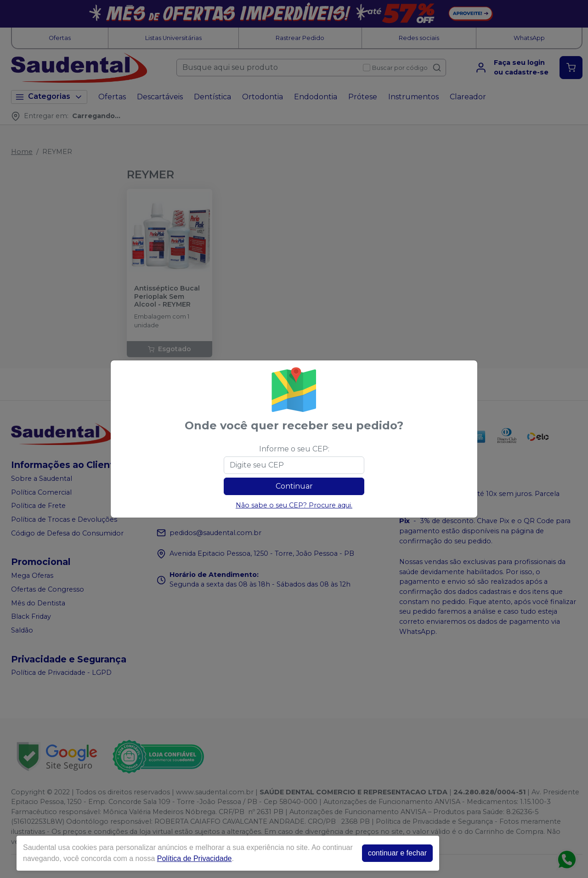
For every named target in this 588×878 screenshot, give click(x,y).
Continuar (294, 486)
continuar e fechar (397, 853)
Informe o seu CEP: (294, 449)
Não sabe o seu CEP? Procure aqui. (294, 505)
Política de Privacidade (195, 858)
